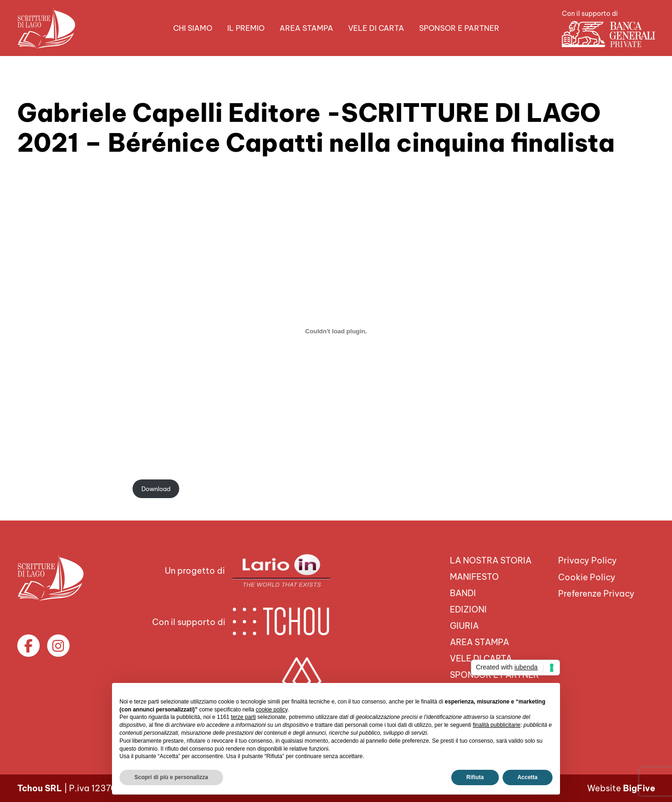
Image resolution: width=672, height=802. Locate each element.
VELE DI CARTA (376, 28)
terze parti (243, 717)
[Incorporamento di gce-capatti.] (336, 331)
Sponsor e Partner (459, 28)
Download (156, 489)
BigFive (639, 788)
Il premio (246, 28)
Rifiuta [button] (475, 777)
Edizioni (468, 609)
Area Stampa (306, 28)
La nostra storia (491, 560)
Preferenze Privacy (596, 594)
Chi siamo (193, 28)
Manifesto (474, 577)
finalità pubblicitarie (497, 725)
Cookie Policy (587, 577)
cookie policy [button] (272, 710)
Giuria (464, 626)
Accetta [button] (528, 777)
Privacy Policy (588, 560)
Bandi (463, 593)
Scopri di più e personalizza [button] (171, 777)
